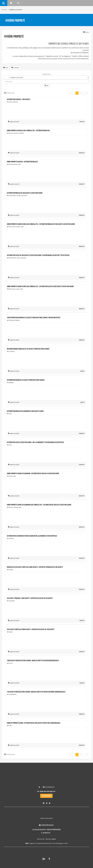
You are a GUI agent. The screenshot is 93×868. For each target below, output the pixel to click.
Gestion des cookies (46, 818)
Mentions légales (51, 839)
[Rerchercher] (18, 3)
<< (70, 93)
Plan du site (41, 839)
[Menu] (4, 3)
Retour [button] (86, 32)
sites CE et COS (47, 843)
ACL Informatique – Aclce (60, 843)
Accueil (4, 10)
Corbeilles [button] (15, 68)
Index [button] (6, 68)
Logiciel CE (33, 843)
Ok (47, 86)
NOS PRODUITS (50, 787)
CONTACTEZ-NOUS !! (46, 825)
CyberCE (39, 843)
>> (87, 93)
